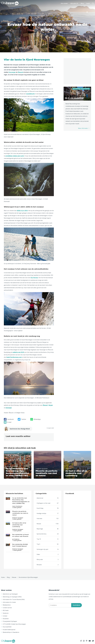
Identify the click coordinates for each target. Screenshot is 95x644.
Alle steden (64, 3)
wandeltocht (30, 94)
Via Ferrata (34, 278)
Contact (5, 616)
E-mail (8, 422)
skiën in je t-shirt (22, 211)
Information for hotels (9, 602)
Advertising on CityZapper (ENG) (12, 597)
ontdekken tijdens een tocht (15, 156)
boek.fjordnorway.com (14, 357)
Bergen (51, 405)
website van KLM (18, 352)
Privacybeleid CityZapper (10, 621)
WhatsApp (35, 419)
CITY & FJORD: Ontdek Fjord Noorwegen (14, 624)
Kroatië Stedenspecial (9, 630)
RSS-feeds (6, 610)
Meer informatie (83, 128)
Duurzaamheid (7, 627)
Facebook (9, 419)
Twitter (22, 419)
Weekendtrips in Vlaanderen (11, 632)
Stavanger (12, 72)
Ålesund (20, 72)
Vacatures (6, 613)
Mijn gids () (74, 3)
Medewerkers (7, 605)
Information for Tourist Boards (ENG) (14, 599)
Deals (88, 3)
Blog (82, 3)
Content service (7, 608)
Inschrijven (77, 605)
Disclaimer (6, 619)
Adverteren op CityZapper (10, 594)
